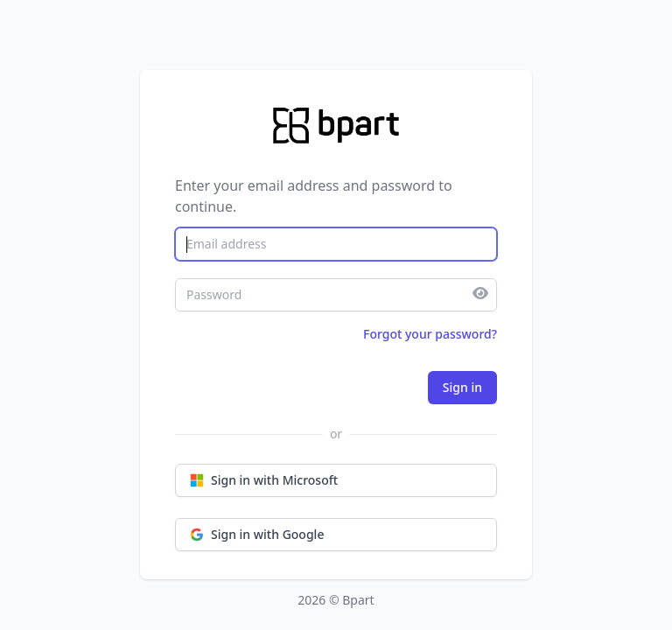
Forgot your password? (430, 334)
